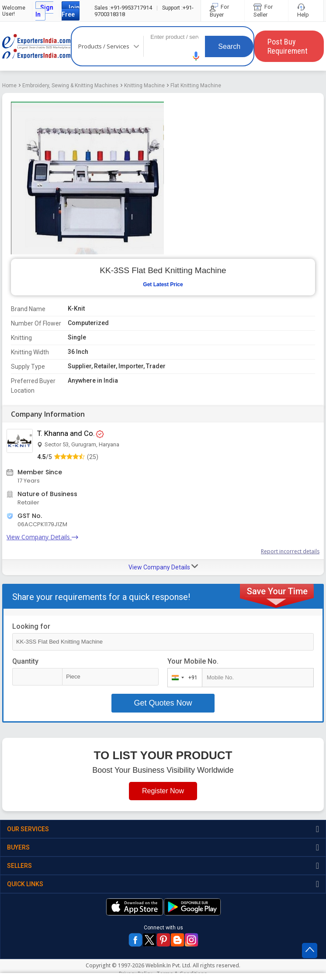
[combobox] (183, 678)
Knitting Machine (144, 86)
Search (229, 46)
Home (9, 86)
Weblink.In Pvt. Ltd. (168, 965)
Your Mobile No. (193, 661)
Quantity (25, 661)
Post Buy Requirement (288, 46)
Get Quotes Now (163, 703)
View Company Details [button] (163, 567)
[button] (196, 56)
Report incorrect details (290, 551)
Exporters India (36, 46)
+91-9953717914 (123, 8)
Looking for (31, 626)
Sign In (44, 11)
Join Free (71, 11)
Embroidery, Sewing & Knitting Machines (70, 86)
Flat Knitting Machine (196, 86)
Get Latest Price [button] (163, 284)
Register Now (163, 791)
